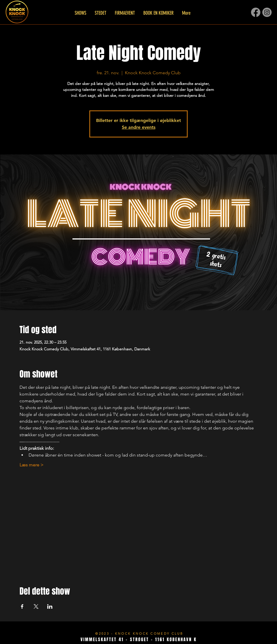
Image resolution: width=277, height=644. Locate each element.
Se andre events (139, 127)
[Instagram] (267, 12)
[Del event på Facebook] (22, 606)
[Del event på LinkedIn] (50, 606)
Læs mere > (32, 465)
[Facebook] (256, 12)
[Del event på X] (36, 606)
